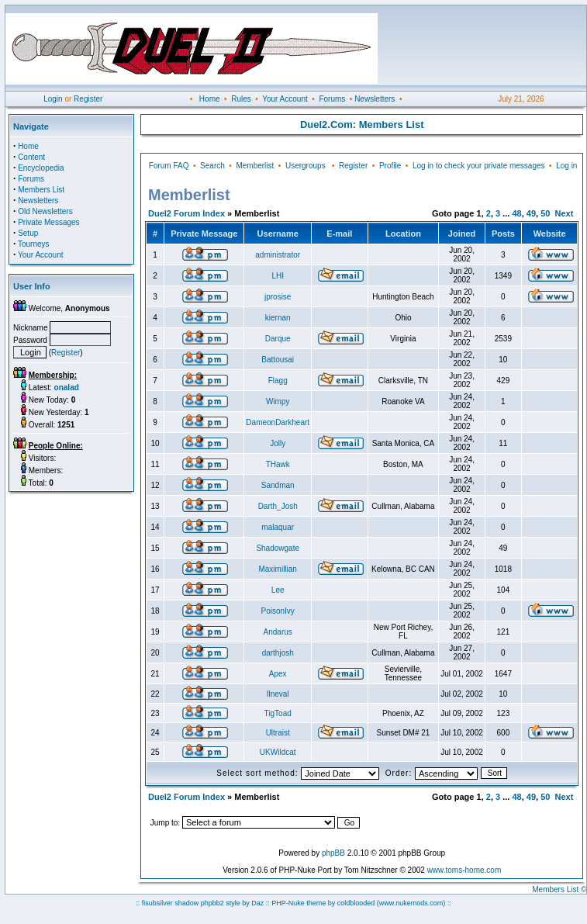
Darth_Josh (278, 506)
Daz (257, 903)
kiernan (278, 318)
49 (531, 213)
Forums (332, 99)
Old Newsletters (45, 211)
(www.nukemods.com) (411, 903)
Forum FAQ (169, 166)
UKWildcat (278, 752)
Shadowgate (278, 548)
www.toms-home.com (464, 870)
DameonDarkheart (278, 422)
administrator (278, 255)
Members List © (559, 889)
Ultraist (278, 733)
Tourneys (34, 244)
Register (88, 99)
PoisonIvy (278, 611)
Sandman (278, 485)
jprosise (278, 297)
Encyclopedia (41, 168)
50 (545, 213)
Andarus (278, 632)
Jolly (278, 443)
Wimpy (278, 401)
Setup (28, 233)
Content (31, 157)
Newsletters (375, 99)
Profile (390, 166)
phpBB (333, 853)
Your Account (285, 99)
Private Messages (48, 222)
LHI (278, 276)
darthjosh (278, 653)
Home (210, 99)
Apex (278, 674)
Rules (241, 99)
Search (212, 166)
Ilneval (278, 694)
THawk (278, 464)
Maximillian (277, 569)
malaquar (278, 527)
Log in (566, 166)
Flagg (278, 381)
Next (565, 213)
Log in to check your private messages (479, 166)
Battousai (278, 360)
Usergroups (306, 166)
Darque (278, 339)
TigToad (278, 713)
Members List (41, 190)
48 (516, 213)
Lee (278, 590)
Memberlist (255, 166)
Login (53, 99)
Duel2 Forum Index (186, 213)
